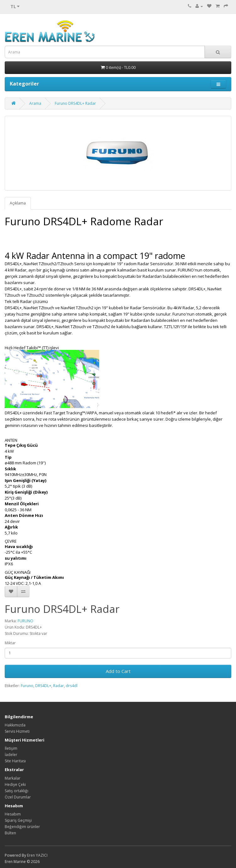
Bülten (10, 833)
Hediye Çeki (15, 784)
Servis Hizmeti (17, 731)
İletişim (11, 748)
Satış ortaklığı (17, 791)
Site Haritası (15, 761)
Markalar (13, 778)
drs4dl (72, 686)
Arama (35, 103)
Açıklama (18, 203)
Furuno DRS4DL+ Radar (75, 103)
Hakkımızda (15, 725)
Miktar (10, 643)
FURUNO (25, 621)
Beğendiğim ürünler (22, 827)
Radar (59, 686)
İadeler (11, 755)
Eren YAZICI (37, 855)
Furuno (27, 686)
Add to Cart (118, 671)
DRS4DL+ (43, 686)
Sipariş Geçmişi (18, 820)
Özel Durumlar (18, 797)
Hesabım (13, 814)
